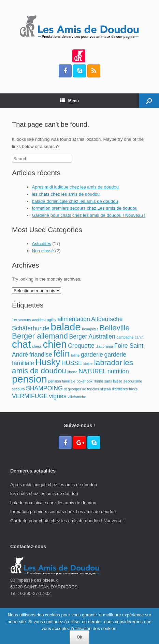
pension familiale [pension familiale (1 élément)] (62, 381)
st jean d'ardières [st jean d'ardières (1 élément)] (114, 389)
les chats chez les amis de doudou (66, 194)
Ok (79, 637)
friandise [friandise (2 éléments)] (41, 355)
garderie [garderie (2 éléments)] (92, 355)
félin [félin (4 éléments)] (61, 354)
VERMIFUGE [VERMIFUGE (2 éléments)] (30, 396)
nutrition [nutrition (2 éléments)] (118, 371)
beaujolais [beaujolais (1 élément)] (90, 329)
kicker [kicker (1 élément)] (88, 364)
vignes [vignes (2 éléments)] (58, 396)
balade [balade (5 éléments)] (66, 327)
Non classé (43, 251)
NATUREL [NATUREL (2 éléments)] (92, 371)
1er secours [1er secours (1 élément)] (21, 320)
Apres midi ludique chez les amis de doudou (75, 187)
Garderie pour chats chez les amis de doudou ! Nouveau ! (89, 215)
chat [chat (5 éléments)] (21, 344)
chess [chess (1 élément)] (37, 346)
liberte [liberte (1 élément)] (73, 372)
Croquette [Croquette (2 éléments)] (81, 346)
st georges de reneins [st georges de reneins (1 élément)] (81, 389)
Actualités (42, 244)
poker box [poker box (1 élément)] (84, 381)
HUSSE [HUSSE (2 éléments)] (72, 363)
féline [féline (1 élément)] (75, 355)
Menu (69, 101)
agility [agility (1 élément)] (52, 320)
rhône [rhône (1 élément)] (98, 381)
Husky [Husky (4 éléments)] (48, 362)
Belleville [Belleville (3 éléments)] (115, 328)
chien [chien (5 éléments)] (55, 344)
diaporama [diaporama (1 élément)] (104, 346)
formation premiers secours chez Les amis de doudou (85, 208)
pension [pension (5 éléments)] (30, 379)
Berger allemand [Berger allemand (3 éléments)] (40, 336)
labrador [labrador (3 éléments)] (108, 363)
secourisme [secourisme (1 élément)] (133, 381)
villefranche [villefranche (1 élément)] (77, 397)
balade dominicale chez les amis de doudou (75, 201)
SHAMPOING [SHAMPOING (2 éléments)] (44, 388)
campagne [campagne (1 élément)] (125, 337)
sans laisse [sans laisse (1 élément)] (113, 381)
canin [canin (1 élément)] (139, 337)
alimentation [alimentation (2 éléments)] (74, 319)
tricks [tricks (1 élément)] (133, 389)
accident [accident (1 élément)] (39, 320)
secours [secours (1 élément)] (18, 389)
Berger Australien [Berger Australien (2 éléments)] (92, 336)
